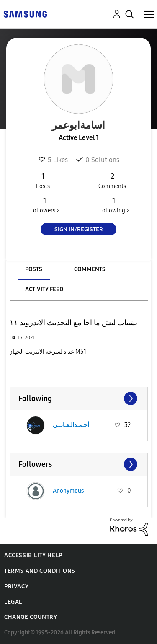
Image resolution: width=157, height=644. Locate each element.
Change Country (31, 617)
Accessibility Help (33, 555)
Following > (114, 205)
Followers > (45, 205)
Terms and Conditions (40, 571)
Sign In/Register (79, 229)
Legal (13, 602)
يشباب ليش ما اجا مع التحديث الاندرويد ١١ (73, 323)
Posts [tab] (34, 269)
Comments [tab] (90, 269)
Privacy (16, 586)
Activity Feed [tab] (44, 289)
